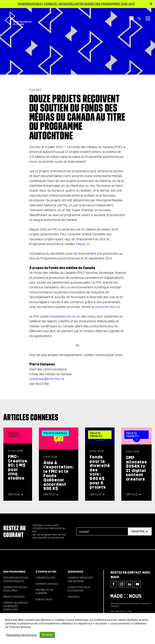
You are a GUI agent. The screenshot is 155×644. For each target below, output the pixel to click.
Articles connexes (31, 417)
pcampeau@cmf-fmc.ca (47, 379)
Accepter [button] (47, 635)
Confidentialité (118, 611)
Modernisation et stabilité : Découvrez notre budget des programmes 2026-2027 (76, 4)
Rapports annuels (47, 584)
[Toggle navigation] (148, 17)
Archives (74, 597)
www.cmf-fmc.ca (107, 307)
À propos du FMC (46, 572)
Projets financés (14, 597)
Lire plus (14, 495)
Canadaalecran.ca (62, 316)
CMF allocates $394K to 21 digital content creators (136, 468)
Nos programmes (14, 572)
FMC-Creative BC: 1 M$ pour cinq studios (18, 467)
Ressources (76, 572)
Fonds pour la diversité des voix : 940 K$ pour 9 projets (100, 472)
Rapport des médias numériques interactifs (16, 606)
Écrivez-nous (44, 599)
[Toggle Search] (139, 17)
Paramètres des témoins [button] (21, 635)
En (131, 17)
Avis (130, 611)
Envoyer (138, 531)
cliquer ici (83, 244)
